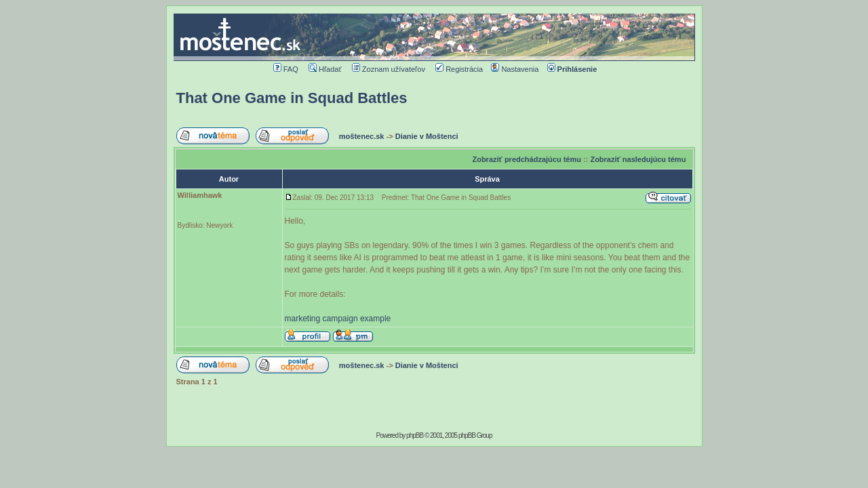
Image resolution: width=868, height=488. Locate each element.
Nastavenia (515, 69)
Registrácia (459, 69)
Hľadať (325, 69)
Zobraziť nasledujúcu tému (638, 159)
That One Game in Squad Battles (292, 98)
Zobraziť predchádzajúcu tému (527, 159)
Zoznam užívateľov (389, 69)
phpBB (415, 435)
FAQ (286, 69)
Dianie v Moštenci (427, 136)
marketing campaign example (338, 319)
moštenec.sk (362, 136)
